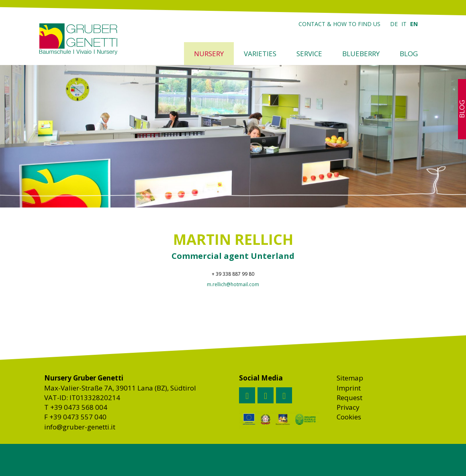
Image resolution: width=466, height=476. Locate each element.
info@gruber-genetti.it (80, 427)
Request (349, 398)
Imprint (349, 388)
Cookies (349, 417)
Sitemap (350, 378)
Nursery (209, 54)
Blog (409, 54)
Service (309, 54)
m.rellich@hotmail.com (233, 284)
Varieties (260, 54)
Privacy (348, 407)
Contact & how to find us (339, 24)
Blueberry (361, 54)
